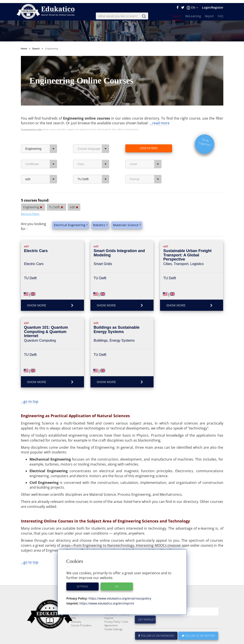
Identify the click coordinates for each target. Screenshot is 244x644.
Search (177, 13)
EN (192, 5)
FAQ (221, 13)
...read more (160, 110)
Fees (93, 151)
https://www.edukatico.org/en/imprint (106, 600)
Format (146, 166)
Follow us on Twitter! (198, 633)
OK (117, 583)
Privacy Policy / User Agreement (116, 620)
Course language (93, 135)
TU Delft (93, 166)
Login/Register (213, 4)
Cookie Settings (113, 626)
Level (146, 151)
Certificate (41, 151)
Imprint (109, 615)
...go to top (30, 388)
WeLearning (193, 13)
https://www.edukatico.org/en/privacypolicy (119, 595)
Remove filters (30, 200)
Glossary (76, 619)
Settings (82, 583)
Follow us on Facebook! (156, 633)
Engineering (41, 135)
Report (209, 13)
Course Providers (81, 622)
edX (41, 166)
